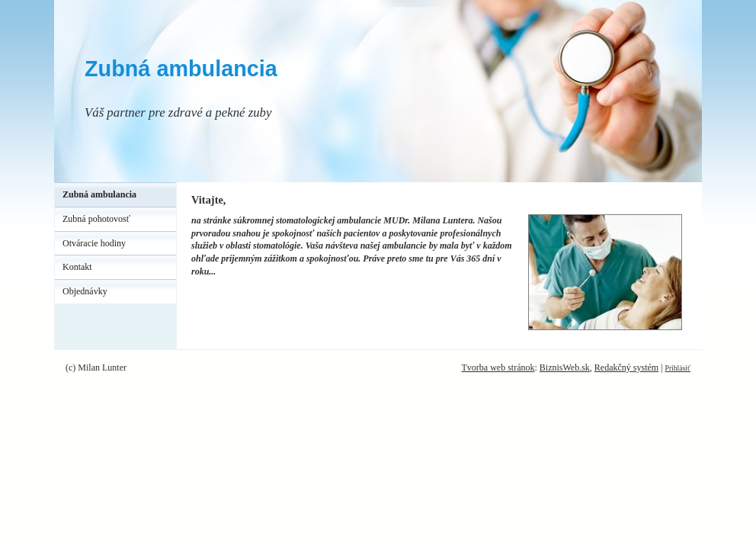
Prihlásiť (678, 368)
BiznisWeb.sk (565, 368)
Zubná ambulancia (181, 69)
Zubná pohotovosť (96, 219)
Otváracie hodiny (94, 243)
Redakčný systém (626, 368)
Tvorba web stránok (498, 368)
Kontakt (77, 267)
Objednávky (85, 291)
